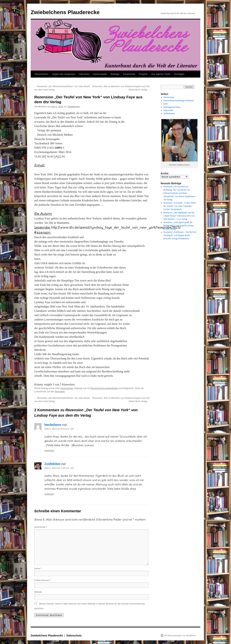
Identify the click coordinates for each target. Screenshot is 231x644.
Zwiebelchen (74, 107)
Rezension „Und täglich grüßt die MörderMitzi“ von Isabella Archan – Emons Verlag (179, 226)
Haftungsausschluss (172, 107)
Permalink (60, 392)
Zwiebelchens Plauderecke (65, 12)
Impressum (168, 110)
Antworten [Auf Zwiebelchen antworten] (49, 494)
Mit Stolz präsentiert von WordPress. (180, 636)
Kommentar (41, 527)
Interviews (84, 74)
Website (38, 592)
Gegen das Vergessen (64, 74)
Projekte (143, 74)
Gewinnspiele (100, 74)
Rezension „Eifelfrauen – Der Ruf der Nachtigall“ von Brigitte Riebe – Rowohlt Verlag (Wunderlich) (180, 235)
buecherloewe (53, 424)
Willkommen (169, 113)
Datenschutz (169, 97)
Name (38, 569)
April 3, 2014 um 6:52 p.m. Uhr (59, 429)
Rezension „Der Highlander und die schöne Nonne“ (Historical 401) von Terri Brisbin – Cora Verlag (179, 216)
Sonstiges (179, 74)
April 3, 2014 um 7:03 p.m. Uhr (59, 468)
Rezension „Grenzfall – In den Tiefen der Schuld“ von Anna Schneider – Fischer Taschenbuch (180, 206)
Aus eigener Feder (161, 74)
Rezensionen (42, 74)
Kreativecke (129, 74)
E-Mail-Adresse (42, 580)
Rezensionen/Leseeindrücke (104, 388)
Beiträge (115, 74)
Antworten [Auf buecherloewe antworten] (49, 451)
